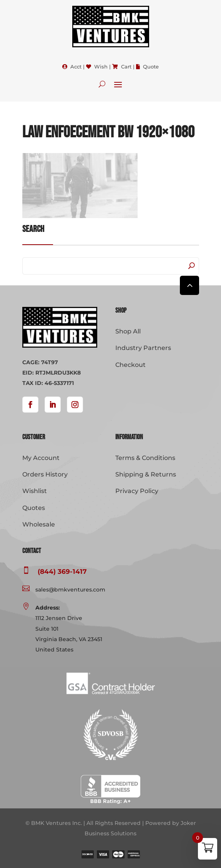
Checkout (130, 365)
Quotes (34, 508)
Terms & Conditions (145, 458)
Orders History (45, 474)
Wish (101, 67)
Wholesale (39, 524)
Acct (76, 67)
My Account (41, 458)
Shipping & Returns (146, 474)
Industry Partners (143, 348)
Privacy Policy (137, 491)
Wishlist (35, 491)
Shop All (128, 331)
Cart (126, 67)
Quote (151, 67)
